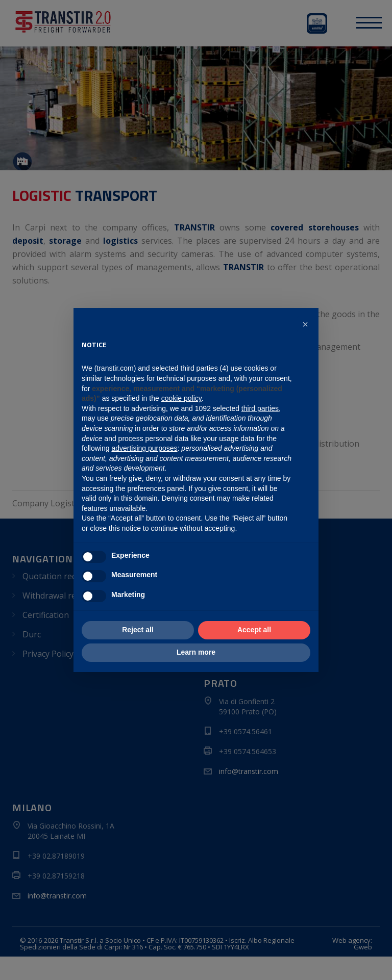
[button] (305, 324)
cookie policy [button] (181, 398)
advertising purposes (144, 448)
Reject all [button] (138, 630)
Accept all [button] (254, 630)
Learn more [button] (196, 652)
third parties (260, 408)
